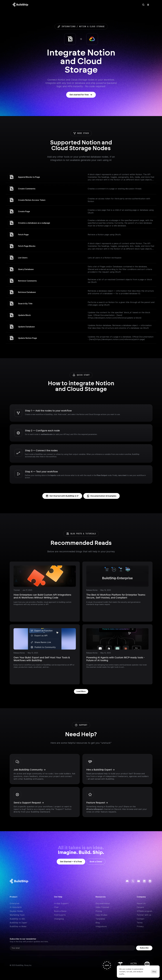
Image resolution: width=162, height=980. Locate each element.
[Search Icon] (143, 5)
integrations (68, 27)
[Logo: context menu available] (21, 5)
